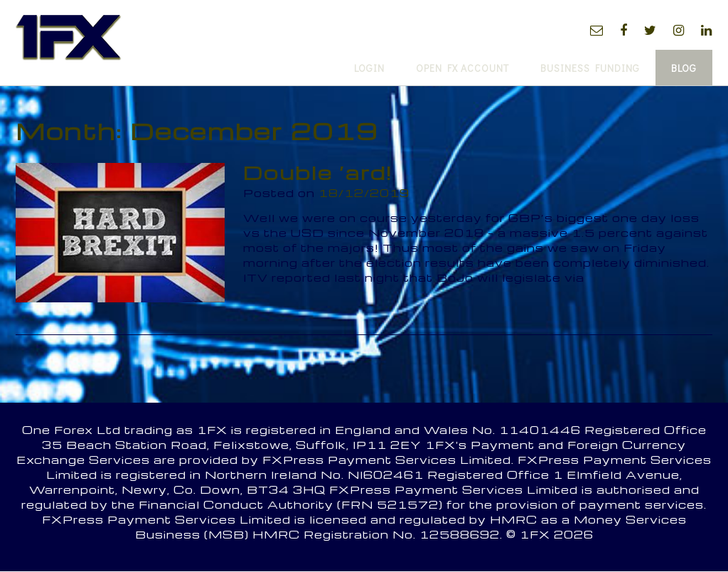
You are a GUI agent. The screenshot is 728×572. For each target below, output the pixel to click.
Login (369, 68)
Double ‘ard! (318, 172)
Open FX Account (462, 68)
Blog (684, 68)
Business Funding (590, 68)
